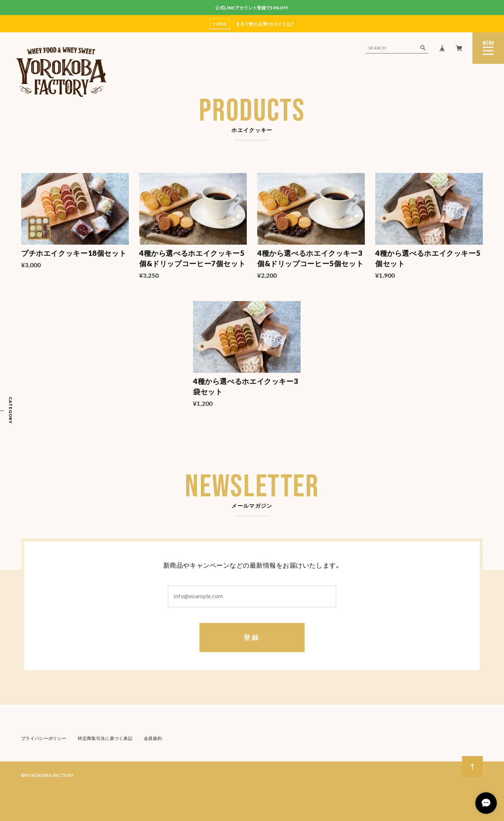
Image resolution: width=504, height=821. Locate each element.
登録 (252, 638)
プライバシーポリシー (44, 739)
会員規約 (153, 739)
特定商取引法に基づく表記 (105, 739)
